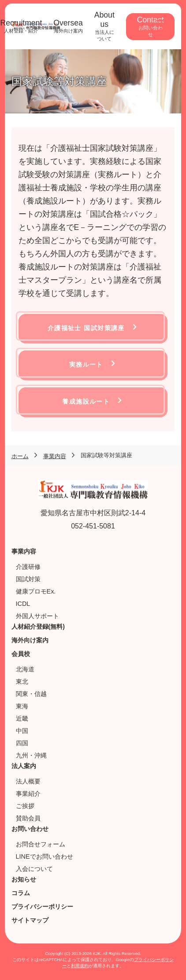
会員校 (21, 654)
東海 (22, 706)
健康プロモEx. (36, 591)
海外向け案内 (30, 640)
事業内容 (24, 551)
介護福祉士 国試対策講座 (86, 328)
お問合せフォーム (41, 844)
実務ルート (86, 364)
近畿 (22, 718)
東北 (22, 681)
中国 (22, 731)
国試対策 (28, 579)
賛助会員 (28, 818)
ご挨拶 (25, 806)
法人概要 (28, 781)
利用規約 (80, 966)
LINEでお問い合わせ (45, 856)
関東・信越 (31, 694)
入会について (34, 869)
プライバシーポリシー (42, 907)
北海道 (25, 669)
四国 (22, 743)
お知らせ (24, 879)
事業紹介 (28, 794)
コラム (21, 893)
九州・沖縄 (31, 755)
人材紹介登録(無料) (38, 627)
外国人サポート (37, 616)
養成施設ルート (86, 401)
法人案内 (24, 766)
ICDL (23, 604)
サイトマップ (30, 920)
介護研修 (28, 567)
